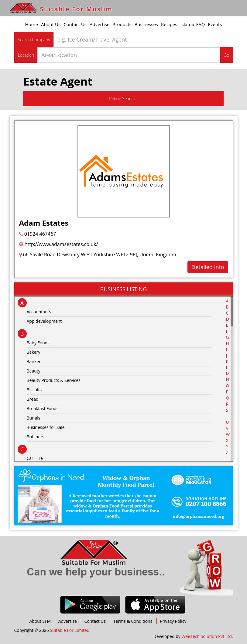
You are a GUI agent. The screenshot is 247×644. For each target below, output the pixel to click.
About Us (51, 24)
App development (44, 321)
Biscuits (34, 390)
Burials (34, 418)
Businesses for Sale (46, 427)
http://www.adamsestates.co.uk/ (59, 244)
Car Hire (35, 458)
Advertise (99, 24)
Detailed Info (208, 267)
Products (122, 24)
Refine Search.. (123, 98)
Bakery (34, 352)
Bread (33, 399)
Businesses (146, 24)
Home (32, 24)
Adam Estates (44, 223)
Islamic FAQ (192, 24)
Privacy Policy (173, 621)
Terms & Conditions (133, 621)
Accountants (39, 312)
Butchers (36, 437)
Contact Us (75, 24)
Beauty (34, 371)
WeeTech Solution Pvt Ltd (206, 636)
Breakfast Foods (43, 408)
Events (215, 24)
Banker (34, 361)
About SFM (40, 621)
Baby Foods (38, 343)
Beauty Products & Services (54, 380)
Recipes (169, 24)
